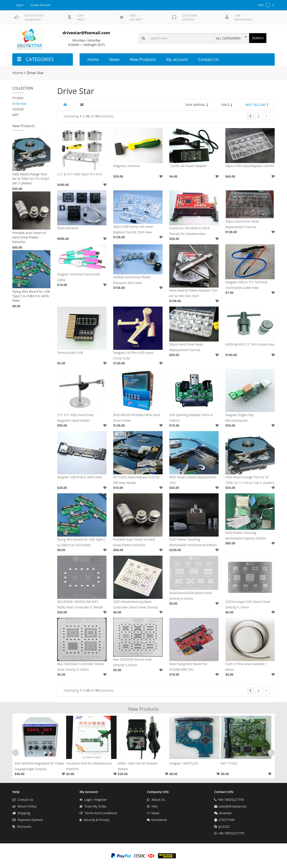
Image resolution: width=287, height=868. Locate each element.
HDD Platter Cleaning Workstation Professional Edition (193, 542)
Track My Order (93, 806)
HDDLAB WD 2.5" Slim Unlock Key (250, 344)
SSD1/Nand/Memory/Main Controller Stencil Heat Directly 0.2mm (136, 605)
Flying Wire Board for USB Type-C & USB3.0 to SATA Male (31, 296)
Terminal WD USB (70, 353)
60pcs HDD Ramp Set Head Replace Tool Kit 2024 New (133, 229)
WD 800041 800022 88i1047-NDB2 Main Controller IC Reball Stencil (80, 605)
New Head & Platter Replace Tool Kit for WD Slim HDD (193, 293)
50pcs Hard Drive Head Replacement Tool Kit (186, 347)
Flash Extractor (68, 228)
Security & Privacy (95, 820)
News (114, 59)
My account (177, 59)
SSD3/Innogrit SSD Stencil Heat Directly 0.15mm (248, 604)
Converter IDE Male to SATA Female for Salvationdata (189, 231)
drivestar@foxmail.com (86, 33)
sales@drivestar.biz (232, 806)
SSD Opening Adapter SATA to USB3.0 (191, 418)
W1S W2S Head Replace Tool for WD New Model (137, 480)
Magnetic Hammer (127, 166)
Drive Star (20, 104)
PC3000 (18, 98)
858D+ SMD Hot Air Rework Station (138, 766)
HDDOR (18, 109)
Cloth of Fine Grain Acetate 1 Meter (246, 667)
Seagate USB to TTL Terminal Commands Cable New (246, 285)
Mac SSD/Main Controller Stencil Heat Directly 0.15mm (81, 667)
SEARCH (258, 38)
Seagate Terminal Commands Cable (79, 277)
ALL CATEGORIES (228, 38)
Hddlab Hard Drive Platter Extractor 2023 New (132, 280)
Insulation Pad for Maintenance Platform (89, 766)
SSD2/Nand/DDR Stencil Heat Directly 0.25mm (190, 596)
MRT (16, 115)
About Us (156, 800)
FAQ (152, 806)
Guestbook (157, 820)
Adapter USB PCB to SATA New (80, 477)
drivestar (225, 813)
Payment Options (28, 820)
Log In (20, 5)
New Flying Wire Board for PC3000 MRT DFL (188, 667)
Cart (266, 5)
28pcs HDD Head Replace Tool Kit (250, 166)
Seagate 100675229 (184, 763)
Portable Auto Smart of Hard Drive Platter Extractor (29, 237)
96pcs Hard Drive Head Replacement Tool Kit (242, 224)
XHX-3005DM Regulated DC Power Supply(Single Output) (39, 766)
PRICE (227, 105)
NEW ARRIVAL (197, 105)
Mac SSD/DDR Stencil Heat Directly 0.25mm (132, 662)
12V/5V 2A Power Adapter (188, 166)
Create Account (41, 5)
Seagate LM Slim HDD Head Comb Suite (133, 355)
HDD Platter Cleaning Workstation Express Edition (246, 535)
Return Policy (24, 806)
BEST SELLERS (257, 105)
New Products (143, 59)
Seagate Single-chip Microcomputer (239, 418)
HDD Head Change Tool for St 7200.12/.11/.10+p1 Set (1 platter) (31, 179)
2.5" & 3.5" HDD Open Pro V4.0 (80, 174)
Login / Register (93, 800)
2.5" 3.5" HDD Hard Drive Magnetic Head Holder (75, 418)
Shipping (21, 813)
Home (93, 59)
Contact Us (209, 59)
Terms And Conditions (98, 813)
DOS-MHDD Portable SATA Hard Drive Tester (137, 418)
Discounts (22, 826)
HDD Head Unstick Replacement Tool (193, 480)
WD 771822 (229, 763)
